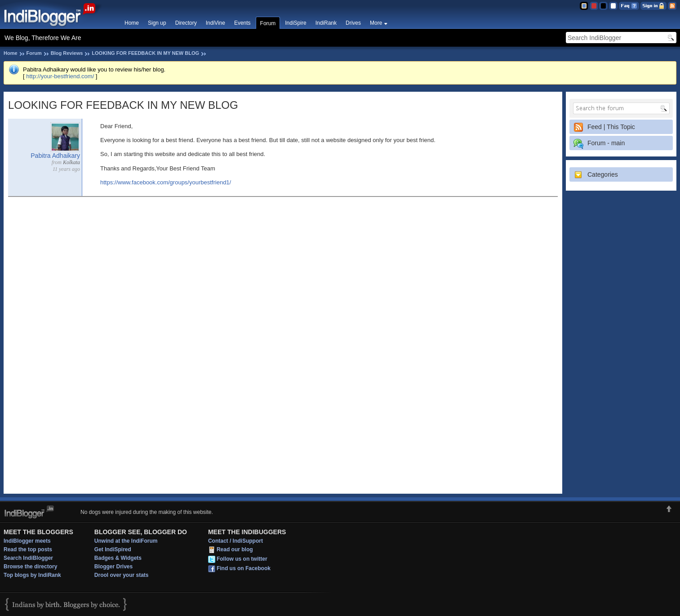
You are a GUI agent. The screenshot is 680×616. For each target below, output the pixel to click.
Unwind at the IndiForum (126, 541)
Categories (603, 174)
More (376, 23)
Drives (353, 23)
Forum (268, 23)
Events (242, 23)
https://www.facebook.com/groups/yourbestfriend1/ (166, 182)
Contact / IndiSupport (236, 541)
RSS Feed (672, 6)
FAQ (629, 6)
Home (132, 23)
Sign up (157, 23)
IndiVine (216, 23)
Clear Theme (613, 6)
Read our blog (235, 549)
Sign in (653, 6)
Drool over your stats (122, 575)
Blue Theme (584, 6)
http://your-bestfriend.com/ (60, 76)
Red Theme (593, 6)
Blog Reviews (67, 53)
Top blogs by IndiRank (32, 575)
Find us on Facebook (244, 568)
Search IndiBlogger (28, 558)
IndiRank (326, 23)
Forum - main (606, 143)
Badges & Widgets (118, 558)
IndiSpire (296, 23)
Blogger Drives (113, 567)
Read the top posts (28, 549)
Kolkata (71, 162)
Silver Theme (603, 6)
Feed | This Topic (611, 127)
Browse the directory (30, 567)
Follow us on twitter (242, 559)
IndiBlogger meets (27, 541)
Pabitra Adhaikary (55, 156)
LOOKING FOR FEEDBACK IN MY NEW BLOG (145, 53)
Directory (186, 23)
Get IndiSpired (113, 549)
